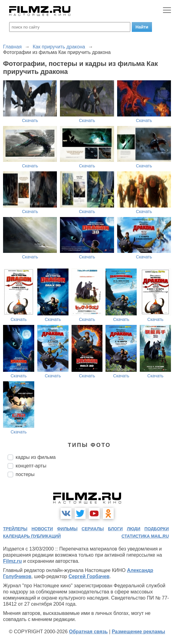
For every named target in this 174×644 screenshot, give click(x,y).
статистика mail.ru (145, 536)
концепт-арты (31, 466)
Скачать (30, 120)
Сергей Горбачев (89, 576)
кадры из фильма (36, 457)
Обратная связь (89, 632)
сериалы (93, 529)
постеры (25, 474)
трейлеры (15, 529)
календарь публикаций (32, 536)
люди (134, 529)
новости (42, 529)
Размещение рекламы (138, 632)
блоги (115, 529)
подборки (157, 529)
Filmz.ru (12, 561)
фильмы (67, 529)
